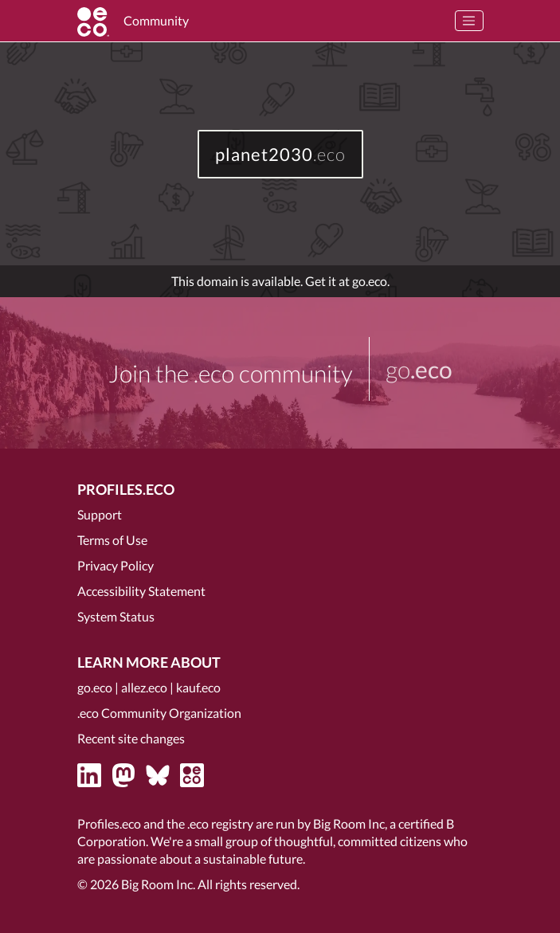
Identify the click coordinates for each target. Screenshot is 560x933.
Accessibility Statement (141, 591)
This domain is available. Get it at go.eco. (280, 281)
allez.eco (144, 687)
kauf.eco (198, 687)
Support (100, 514)
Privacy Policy (116, 565)
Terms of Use (112, 540)
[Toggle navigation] (469, 21)
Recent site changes (131, 738)
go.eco (95, 687)
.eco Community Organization (159, 713)
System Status (116, 616)
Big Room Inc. (158, 884)
